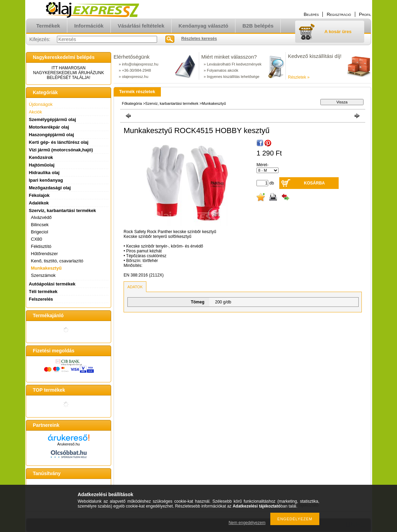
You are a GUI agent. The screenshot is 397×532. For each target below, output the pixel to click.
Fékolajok (39, 195)
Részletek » (299, 77)
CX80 (37, 239)
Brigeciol (40, 232)
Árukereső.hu (69, 444)
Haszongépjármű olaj (52, 135)
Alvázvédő (41, 217)
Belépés (311, 14)
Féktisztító (41, 246)
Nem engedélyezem (247, 523)
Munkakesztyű (46, 268)
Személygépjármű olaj (53, 119)
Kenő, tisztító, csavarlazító (57, 261)
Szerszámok (43, 275)
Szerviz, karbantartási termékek (172, 103)
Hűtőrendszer (45, 254)
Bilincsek (40, 225)
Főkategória (132, 103)
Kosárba (314, 183)
